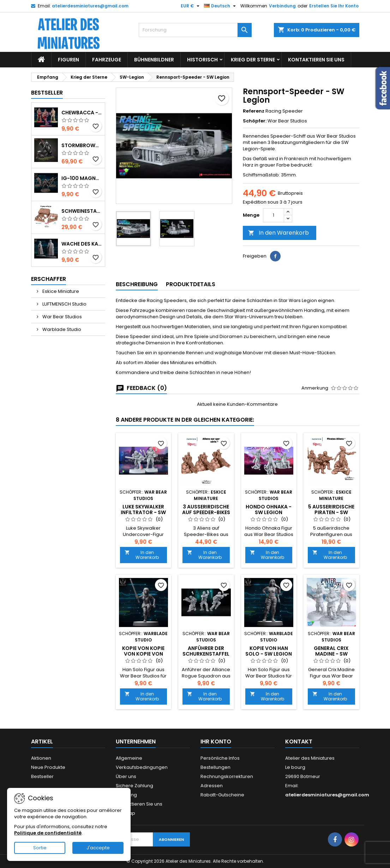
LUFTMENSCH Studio (64, 304)
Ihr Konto (216, 742)
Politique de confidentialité (48, 833)
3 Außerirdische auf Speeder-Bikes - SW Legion (206, 512)
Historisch (202, 60)
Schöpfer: (255, 121)
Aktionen (41, 758)
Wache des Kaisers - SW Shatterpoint (82, 244)
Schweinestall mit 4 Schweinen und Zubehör (82, 211)
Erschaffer (49, 279)
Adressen (212, 786)
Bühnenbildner (154, 60)
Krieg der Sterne (253, 60)
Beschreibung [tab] (137, 284)
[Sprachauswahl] (221, 6)
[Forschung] (195, 30)
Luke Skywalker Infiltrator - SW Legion (143, 512)
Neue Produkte (48, 767)
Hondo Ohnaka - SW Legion (269, 510)
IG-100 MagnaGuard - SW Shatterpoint (82, 178)
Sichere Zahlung (134, 786)
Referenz (254, 111)
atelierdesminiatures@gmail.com (90, 6)
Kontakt (299, 742)
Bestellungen (215, 767)
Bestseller (47, 93)
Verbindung (282, 6)
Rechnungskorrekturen (227, 776)
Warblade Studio (61, 329)
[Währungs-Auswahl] (191, 6)
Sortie (40, 848)
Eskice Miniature (60, 291)
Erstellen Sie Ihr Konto (334, 6)
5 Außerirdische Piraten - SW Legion (331, 512)
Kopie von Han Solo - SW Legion (269, 651)
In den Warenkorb (278, 233)
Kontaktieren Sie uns (316, 60)
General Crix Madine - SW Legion (331, 654)
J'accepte (98, 848)
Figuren (68, 60)
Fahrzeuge (107, 60)
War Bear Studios (62, 317)
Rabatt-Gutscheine (222, 795)
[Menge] (274, 215)
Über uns (126, 776)
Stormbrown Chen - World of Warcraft (82, 145)
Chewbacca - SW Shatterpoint (82, 113)
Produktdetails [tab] (191, 284)
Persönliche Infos (220, 758)
